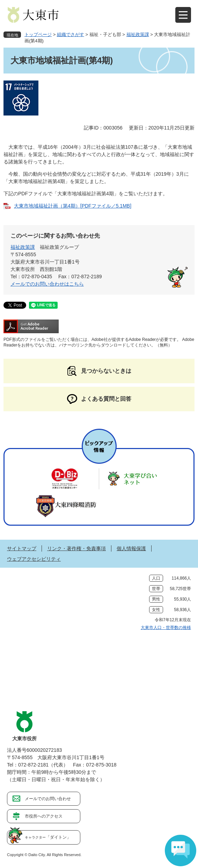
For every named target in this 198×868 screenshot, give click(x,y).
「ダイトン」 (48, 837)
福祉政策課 (138, 34)
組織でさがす (71, 34)
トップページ (38, 34)
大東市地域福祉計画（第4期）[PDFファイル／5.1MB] (73, 206)
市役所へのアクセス (44, 816)
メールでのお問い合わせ (48, 799)
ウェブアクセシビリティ (34, 559)
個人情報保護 (131, 548)
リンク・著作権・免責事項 (76, 548)
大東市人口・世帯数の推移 (166, 628)
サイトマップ (22, 548)
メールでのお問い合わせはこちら (47, 284)
